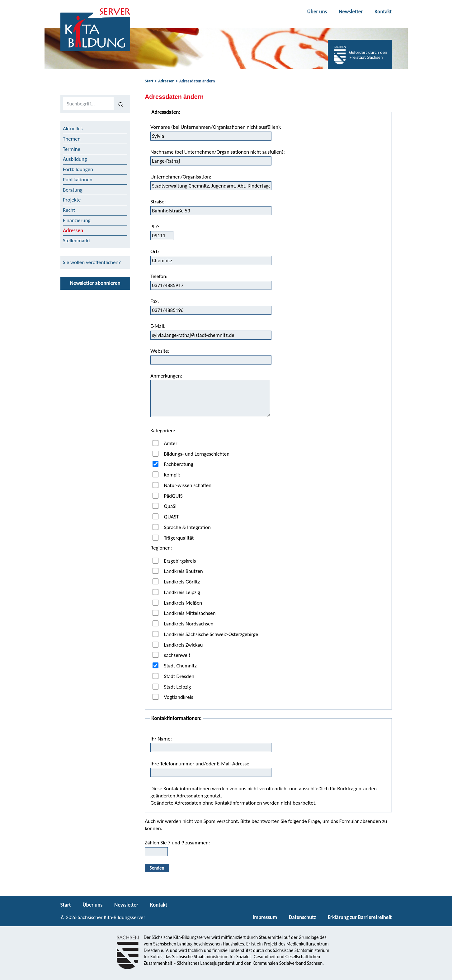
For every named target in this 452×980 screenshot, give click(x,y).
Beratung (73, 190)
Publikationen (78, 180)
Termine (72, 149)
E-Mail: (211, 331)
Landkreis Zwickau (178, 645)
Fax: (211, 306)
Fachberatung (173, 464)
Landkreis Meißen (177, 603)
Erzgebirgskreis (174, 561)
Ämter (165, 443)
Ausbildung (75, 159)
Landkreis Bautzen (178, 571)
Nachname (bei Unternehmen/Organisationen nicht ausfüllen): (218, 157)
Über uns (317, 12)
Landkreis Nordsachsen (183, 624)
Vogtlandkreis (173, 697)
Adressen (166, 81)
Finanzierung (77, 220)
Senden (157, 868)
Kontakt (383, 12)
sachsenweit (172, 655)
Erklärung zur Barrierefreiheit (360, 917)
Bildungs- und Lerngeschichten (191, 454)
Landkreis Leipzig (176, 592)
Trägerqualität (173, 538)
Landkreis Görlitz (176, 582)
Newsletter (351, 12)
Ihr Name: (211, 744)
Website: (211, 356)
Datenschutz (302, 917)
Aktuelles (73, 129)
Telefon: (211, 281)
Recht (69, 210)
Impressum (265, 917)
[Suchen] (121, 104)
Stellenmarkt (77, 241)
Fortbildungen (78, 169)
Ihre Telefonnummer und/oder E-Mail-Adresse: (211, 769)
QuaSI (165, 506)
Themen (72, 139)
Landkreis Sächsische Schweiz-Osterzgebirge (205, 634)
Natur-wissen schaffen (182, 485)
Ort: (211, 257)
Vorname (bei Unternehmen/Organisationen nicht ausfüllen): (216, 132)
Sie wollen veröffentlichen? (92, 262)
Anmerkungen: (210, 395)
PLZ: (162, 232)
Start (149, 81)
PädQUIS (168, 496)
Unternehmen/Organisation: (211, 182)
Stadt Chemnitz (175, 666)
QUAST (166, 517)
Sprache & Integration (182, 527)
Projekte (72, 200)
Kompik (166, 475)
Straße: (211, 207)
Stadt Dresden (174, 676)
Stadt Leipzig (172, 687)
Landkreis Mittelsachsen (184, 613)
